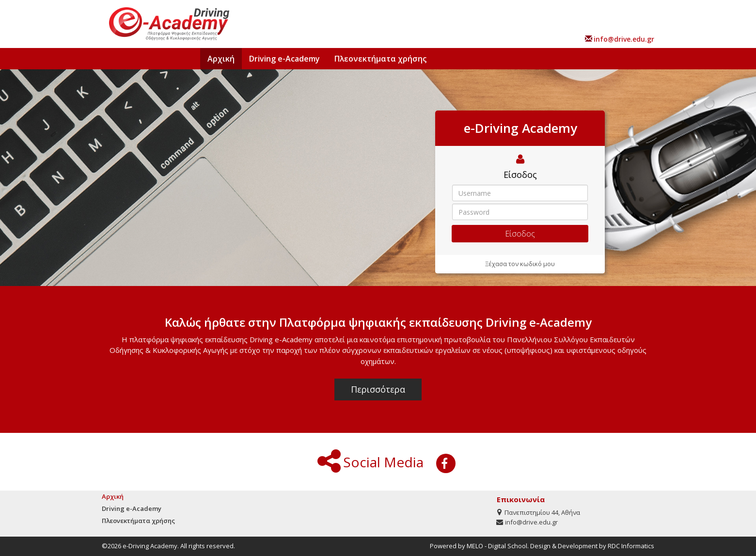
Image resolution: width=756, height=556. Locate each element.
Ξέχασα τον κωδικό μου (520, 264)
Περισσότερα (378, 389)
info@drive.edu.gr (624, 39)
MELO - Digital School (497, 546)
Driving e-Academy (284, 59)
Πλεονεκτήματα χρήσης (380, 59)
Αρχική (221, 59)
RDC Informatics (631, 546)
